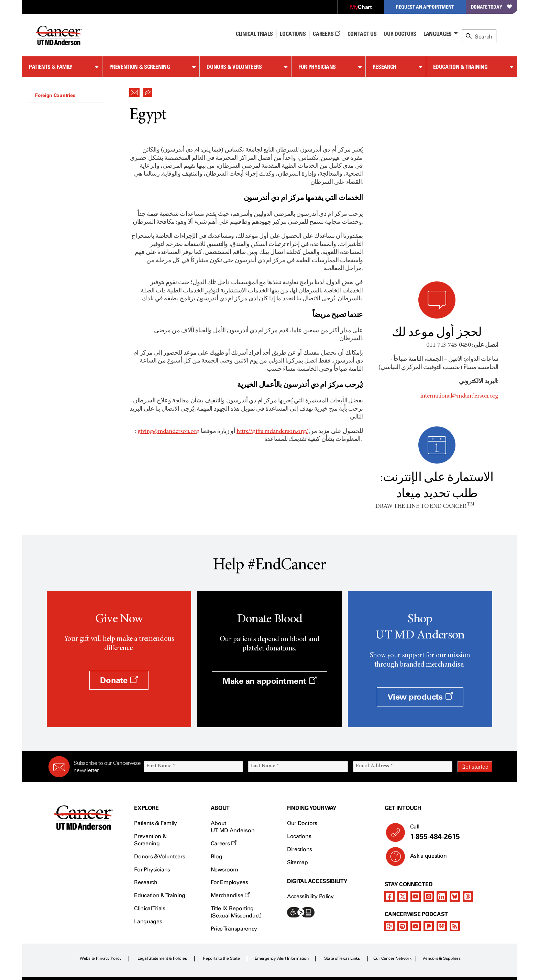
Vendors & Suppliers (441, 891)
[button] (134, 91)
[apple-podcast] (389, 859)
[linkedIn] (442, 829)
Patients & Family (51, 67)
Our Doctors (400, 34)
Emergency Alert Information (282, 891)
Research (384, 67)
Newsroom (224, 803)
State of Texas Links (342, 891)
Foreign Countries (55, 95)
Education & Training (460, 67)
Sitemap (298, 795)
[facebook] (389, 829)
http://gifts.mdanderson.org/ (272, 432)
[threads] (468, 829)
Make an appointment (269, 614)
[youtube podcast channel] (416, 859)
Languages (438, 34)
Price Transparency (234, 862)
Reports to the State (221, 891)
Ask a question (424, 791)
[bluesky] (455, 829)
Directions (300, 782)
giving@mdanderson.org (168, 432)
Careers (326, 34)
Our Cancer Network (392, 891)
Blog (217, 789)
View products (420, 630)
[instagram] (429, 829)
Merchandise (230, 828)
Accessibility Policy (310, 830)
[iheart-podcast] (442, 859)
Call (448, 766)
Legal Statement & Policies (162, 891)
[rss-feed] (455, 859)
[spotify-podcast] (403, 859)
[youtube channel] (416, 829)
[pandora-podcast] (429, 859)
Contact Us (362, 34)
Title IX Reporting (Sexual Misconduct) (236, 845)
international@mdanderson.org (459, 273)
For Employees (229, 816)
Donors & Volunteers (234, 67)
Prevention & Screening (140, 67)
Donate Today (491, 7)
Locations (299, 769)
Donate (119, 613)
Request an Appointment (425, 7)
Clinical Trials (254, 34)
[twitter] (403, 829)
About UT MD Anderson (233, 760)
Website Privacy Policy (101, 891)
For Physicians (317, 67)
